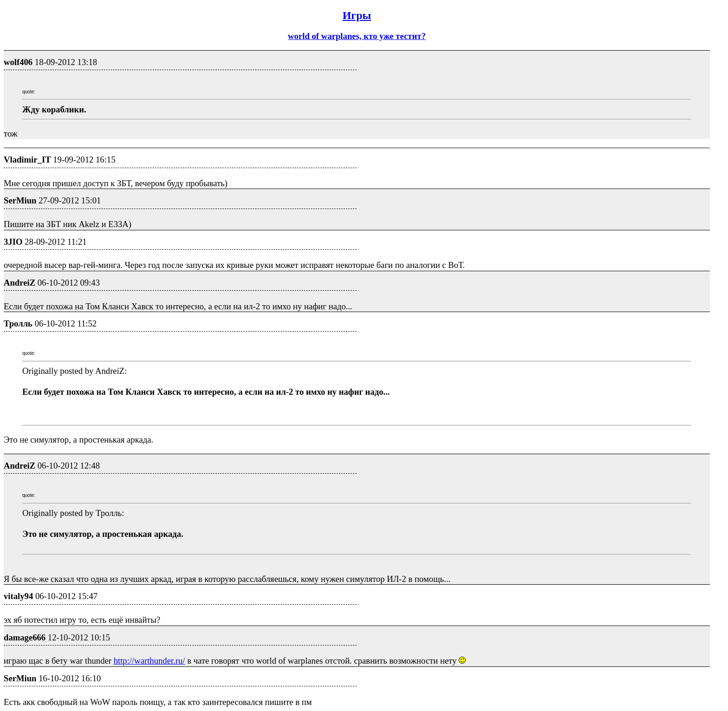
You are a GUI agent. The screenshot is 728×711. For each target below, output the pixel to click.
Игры (357, 15)
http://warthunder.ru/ (149, 661)
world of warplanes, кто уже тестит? (357, 36)
